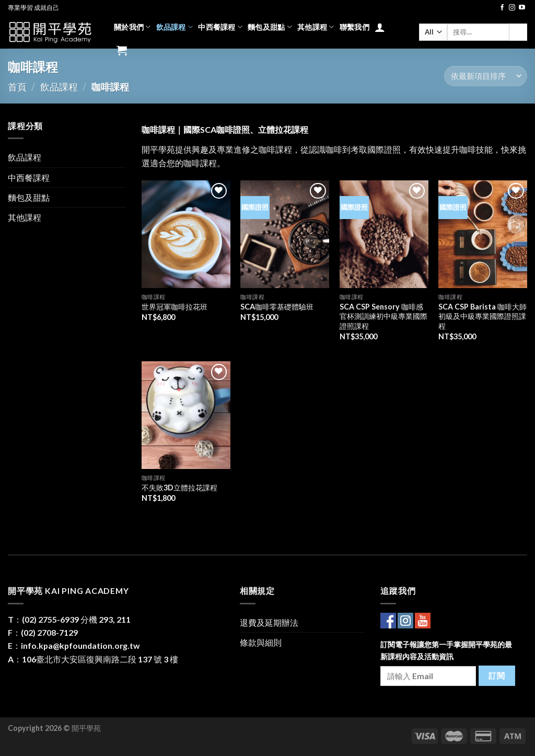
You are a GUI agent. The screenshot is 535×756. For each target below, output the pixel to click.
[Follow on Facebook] (502, 8)
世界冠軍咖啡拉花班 (175, 307)
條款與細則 (261, 642)
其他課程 (316, 27)
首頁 (17, 87)
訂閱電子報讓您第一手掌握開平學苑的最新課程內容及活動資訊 (446, 650)
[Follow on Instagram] (512, 8)
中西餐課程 (220, 27)
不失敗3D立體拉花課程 (179, 488)
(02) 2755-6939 (50, 619)
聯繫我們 (354, 27)
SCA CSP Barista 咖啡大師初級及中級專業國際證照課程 (482, 316)
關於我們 (132, 27)
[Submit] (518, 32)
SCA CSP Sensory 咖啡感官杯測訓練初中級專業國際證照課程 (383, 316)
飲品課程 (175, 27)
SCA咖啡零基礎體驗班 (277, 307)
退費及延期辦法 (269, 622)
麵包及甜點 (270, 27)
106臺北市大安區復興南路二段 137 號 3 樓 (100, 659)
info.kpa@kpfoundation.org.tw (80, 645)
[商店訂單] (486, 76)
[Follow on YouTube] (522, 8)
